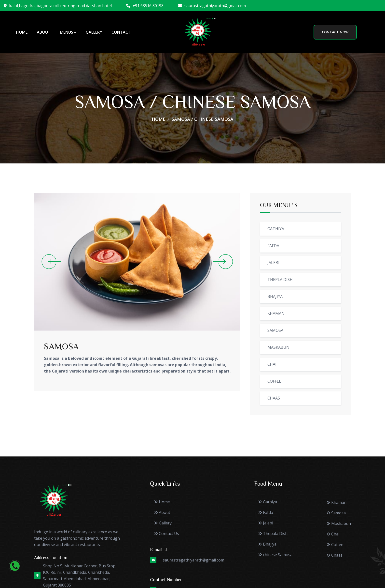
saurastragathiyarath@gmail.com (215, 6)
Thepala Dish (273, 534)
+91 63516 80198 (148, 6)
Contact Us (166, 534)
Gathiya (268, 502)
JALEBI (273, 263)
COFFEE (274, 381)
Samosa (336, 513)
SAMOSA (61, 346)
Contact (121, 32)
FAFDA (273, 246)
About (44, 32)
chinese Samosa (275, 555)
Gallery (94, 32)
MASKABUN (278, 347)
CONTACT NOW (335, 32)
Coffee (335, 545)
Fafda (266, 513)
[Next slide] (224, 262)
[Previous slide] (51, 262)
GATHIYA (276, 229)
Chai (333, 534)
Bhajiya (267, 544)
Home (22, 32)
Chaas (334, 555)
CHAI (272, 364)
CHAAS (274, 398)
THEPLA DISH (280, 280)
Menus (67, 32)
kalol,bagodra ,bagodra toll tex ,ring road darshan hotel (60, 6)
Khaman (336, 502)
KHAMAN (276, 313)
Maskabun (339, 524)
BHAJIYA (275, 296)
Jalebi (266, 523)
